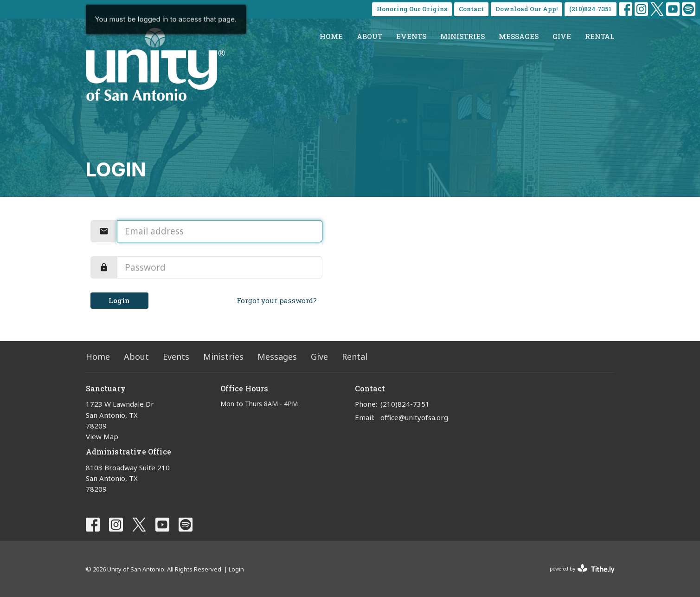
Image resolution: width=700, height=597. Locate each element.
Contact (471, 9)
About (369, 36)
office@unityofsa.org (414, 417)
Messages (519, 36)
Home (331, 36)
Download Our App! (527, 9)
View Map (102, 436)
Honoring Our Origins (412, 9)
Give (562, 36)
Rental (600, 36)
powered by (582, 569)
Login (119, 300)
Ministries (462, 36)
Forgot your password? (277, 300)
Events (411, 36)
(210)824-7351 (591, 9)
